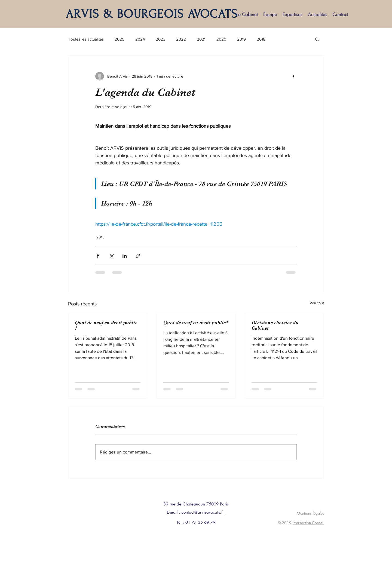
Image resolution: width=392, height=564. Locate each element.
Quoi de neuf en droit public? (196, 323)
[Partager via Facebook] (98, 256)
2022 (181, 39)
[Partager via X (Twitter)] (111, 256)
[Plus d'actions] (293, 76)
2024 (140, 39)
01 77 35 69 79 (200, 522)
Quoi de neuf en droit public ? (106, 325)
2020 (221, 39)
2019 (241, 39)
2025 (120, 39)
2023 (160, 39)
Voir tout (317, 303)
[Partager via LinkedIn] (125, 256)
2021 (201, 39)
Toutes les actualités (86, 39)
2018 (261, 39)
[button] (317, 39)
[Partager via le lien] (138, 256)
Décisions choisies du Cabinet (275, 325)
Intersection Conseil (308, 523)
